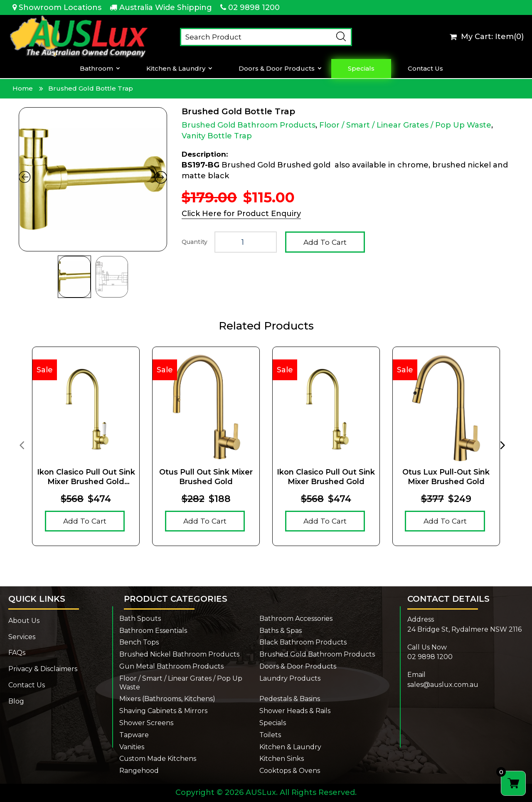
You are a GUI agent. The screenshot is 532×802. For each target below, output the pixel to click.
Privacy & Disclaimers (43, 669)
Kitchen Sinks (282, 759)
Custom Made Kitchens (158, 759)
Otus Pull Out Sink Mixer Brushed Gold (206, 477)
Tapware (134, 735)
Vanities (132, 747)
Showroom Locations (60, 7)
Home (23, 88)
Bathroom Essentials (153, 631)
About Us (24, 621)
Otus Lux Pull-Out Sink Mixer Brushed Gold (446, 477)
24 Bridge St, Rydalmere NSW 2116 (464, 629)
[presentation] (22, 445)
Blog (16, 701)
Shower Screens (146, 723)
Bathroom (96, 69)
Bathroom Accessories (296, 619)
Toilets (270, 735)
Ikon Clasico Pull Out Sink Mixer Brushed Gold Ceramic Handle (86, 477)
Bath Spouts (140, 619)
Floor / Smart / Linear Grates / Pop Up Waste (405, 125)
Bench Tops (139, 642)
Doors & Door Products (277, 69)
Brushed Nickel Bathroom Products (179, 654)
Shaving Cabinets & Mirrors (163, 711)
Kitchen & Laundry (176, 69)
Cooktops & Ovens (290, 771)
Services (22, 637)
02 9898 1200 (254, 7)
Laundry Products (290, 678)
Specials (361, 69)
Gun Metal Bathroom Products (171, 666)
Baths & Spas (281, 631)
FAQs (17, 653)
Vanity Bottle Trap (217, 136)
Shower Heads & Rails (295, 711)
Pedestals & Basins (290, 699)
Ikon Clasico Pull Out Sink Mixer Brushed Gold (326, 477)
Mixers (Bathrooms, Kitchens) (167, 699)
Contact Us (425, 69)
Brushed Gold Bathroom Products (249, 125)
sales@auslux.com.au (443, 685)
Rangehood (139, 771)
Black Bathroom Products (303, 642)
